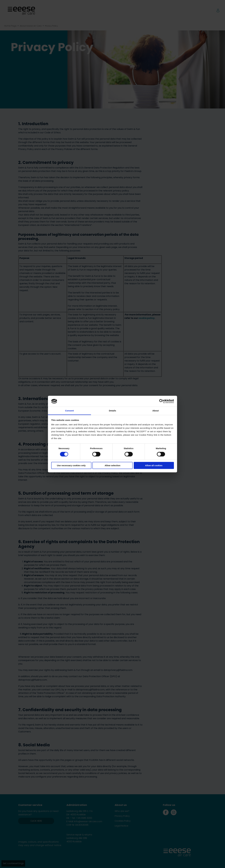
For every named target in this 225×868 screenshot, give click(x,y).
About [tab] (156, 411)
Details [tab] (113, 411)
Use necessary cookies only (71, 465)
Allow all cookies (154, 465)
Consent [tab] (70, 411)
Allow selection (112, 465)
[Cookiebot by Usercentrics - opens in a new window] (161, 401)
